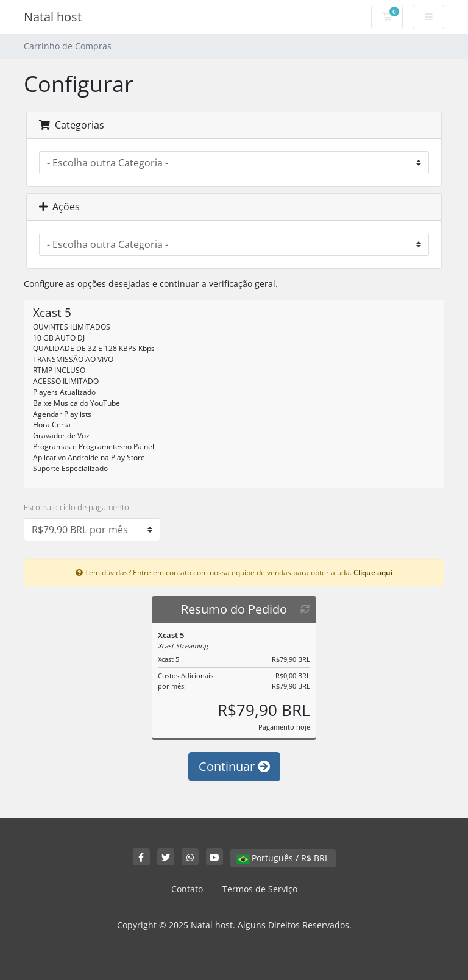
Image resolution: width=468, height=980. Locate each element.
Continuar (234, 766)
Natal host (53, 17)
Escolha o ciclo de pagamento (76, 507)
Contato (187, 889)
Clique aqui (373, 572)
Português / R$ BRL (283, 858)
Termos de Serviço (260, 889)
